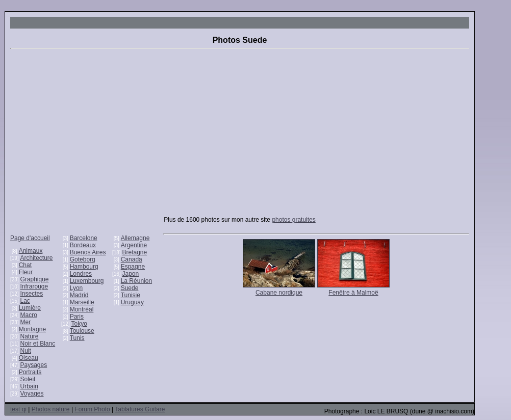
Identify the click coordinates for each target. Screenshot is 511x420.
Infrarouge (34, 286)
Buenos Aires (88, 252)
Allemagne (135, 238)
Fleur (26, 272)
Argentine (134, 245)
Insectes (31, 294)
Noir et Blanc (37, 344)
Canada (132, 259)
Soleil (27, 379)
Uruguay (132, 302)
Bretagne (134, 252)
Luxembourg (87, 281)
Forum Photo (92, 409)
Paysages (33, 365)
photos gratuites (293, 220)
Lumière (30, 308)
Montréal (82, 309)
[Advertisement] (240, 138)
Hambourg (84, 267)
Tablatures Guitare (140, 409)
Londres (81, 274)
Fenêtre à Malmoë (353, 293)
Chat (25, 265)
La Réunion (136, 281)
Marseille (82, 302)
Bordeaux (83, 245)
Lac (25, 301)
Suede (130, 288)
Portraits (30, 372)
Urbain (29, 386)
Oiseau (29, 358)
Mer (25, 322)
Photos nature (51, 409)
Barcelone (84, 238)
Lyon (76, 288)
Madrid (79, 295)
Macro (28, 315)
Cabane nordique (279, 293)
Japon (130, 274)
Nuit (25, 351)
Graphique (34, 279)
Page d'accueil (30, 238)
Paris (77, 317)
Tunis (77, 338)
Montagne (32, 329)
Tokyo (79, 324)
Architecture (36, 258)
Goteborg (83, 259)
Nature (29, 336)
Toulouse (82, 331)
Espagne (133, 267)
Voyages (32, 393)
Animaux (31, 251)
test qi (18, 409)
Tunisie (131, 295)
